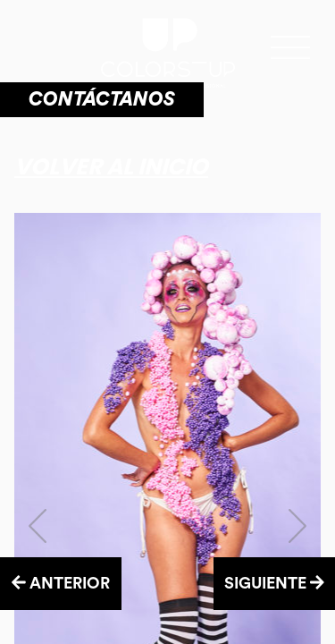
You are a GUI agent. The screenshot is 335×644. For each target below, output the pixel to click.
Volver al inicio (111, 167)
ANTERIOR (61, 583)
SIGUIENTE (274, 583)
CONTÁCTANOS (102, 99)
